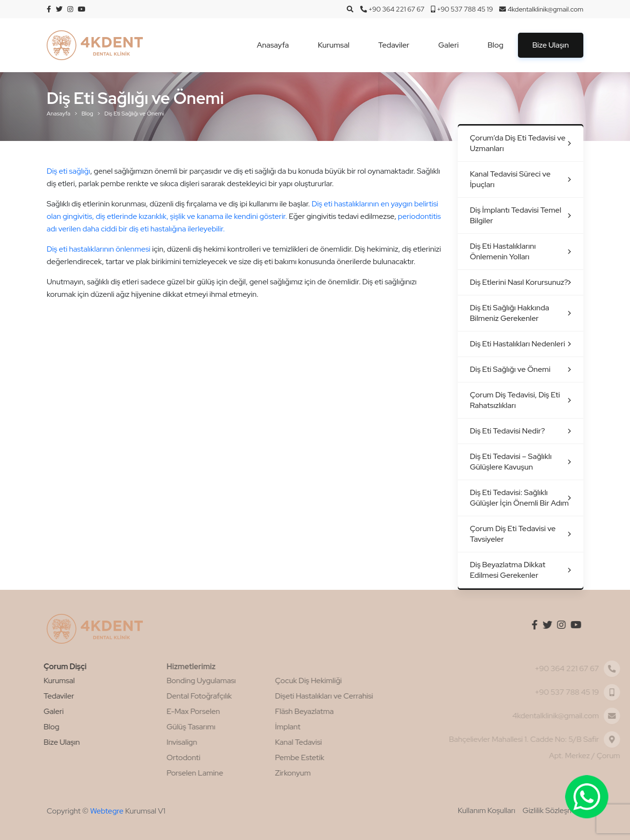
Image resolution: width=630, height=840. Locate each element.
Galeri (448, 45)
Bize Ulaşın (551, 45)
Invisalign (154, 742)
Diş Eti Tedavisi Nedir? (507, 431)
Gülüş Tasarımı (163, 727)
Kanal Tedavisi (271, 742)
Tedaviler (394, 45)
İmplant (260, 727)
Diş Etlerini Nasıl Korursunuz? (519, 282)
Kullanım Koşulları (487, 810)
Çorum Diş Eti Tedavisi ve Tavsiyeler (513, 534)
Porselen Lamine (167, 773)
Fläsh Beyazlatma (277, 711)
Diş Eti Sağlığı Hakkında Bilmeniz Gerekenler (510, 313)
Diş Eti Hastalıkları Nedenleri (517, 344)
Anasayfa (273, 45)
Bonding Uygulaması (173, 681)
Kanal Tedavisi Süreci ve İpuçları (510, 179)
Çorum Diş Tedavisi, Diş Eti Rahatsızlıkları (515, 400)
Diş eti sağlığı (68, 171)
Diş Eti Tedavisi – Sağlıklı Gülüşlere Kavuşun (511, 462)
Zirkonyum (265, 773)
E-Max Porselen (165, 711)
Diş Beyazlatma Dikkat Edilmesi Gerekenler (508, 570)
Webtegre (107, 811)
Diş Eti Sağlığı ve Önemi (510, 369)
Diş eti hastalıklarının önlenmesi (99, 249)
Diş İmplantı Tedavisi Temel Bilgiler (516, 215)
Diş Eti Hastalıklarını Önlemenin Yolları (503, 251)
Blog (496, 45)
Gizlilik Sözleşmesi (553, 810)
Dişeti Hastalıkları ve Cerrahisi (296, 696)
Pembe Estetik (272, 757)
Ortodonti (155, 757)
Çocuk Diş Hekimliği (281, 681)
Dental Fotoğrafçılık (171, 696)
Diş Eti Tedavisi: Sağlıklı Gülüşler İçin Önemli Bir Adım (519, 498)
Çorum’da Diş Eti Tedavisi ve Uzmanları (518, 143)
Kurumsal (334, 45)
